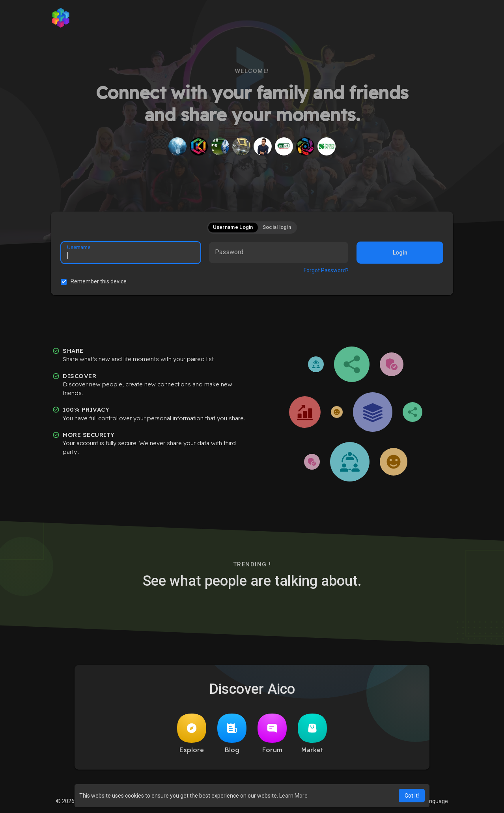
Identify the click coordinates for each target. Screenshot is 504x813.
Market (312, 734)
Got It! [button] (412, 796)
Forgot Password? (326, 270)
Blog (232, 734)
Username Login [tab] (233, 227)
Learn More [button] (293, 796)
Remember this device (99, 281)
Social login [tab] (277, 227)
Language (433, 801)
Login (400, 253)
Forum (272, 734)
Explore (192, 734)
